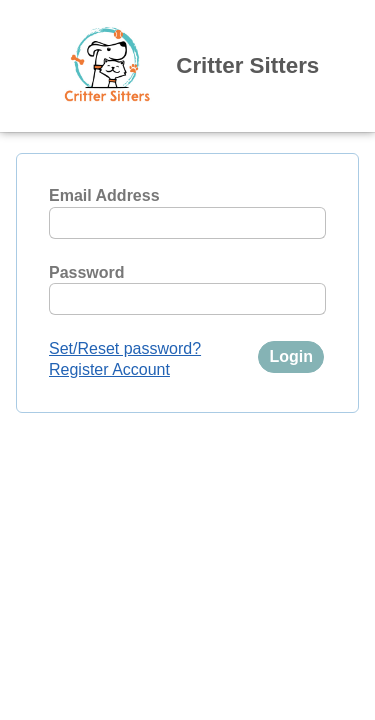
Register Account (109, 369)
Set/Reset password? (125, 348)
